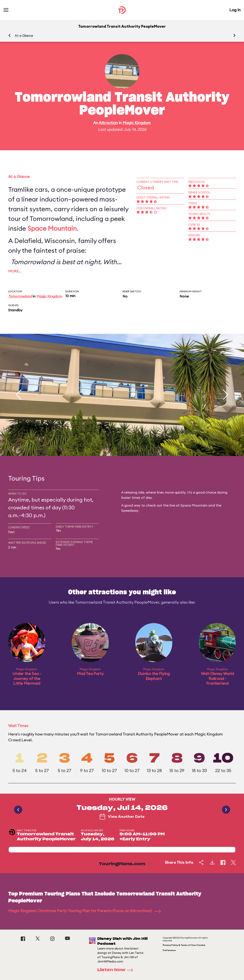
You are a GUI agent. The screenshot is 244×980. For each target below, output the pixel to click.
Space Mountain (52, 228)
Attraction (108, 123)
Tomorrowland (20, 296)
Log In (235, 10)
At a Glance (24, 36)
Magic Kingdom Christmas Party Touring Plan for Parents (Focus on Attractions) (85, 911)
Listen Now (116, 970)
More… (15, 271)
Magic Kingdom (137, 123)
